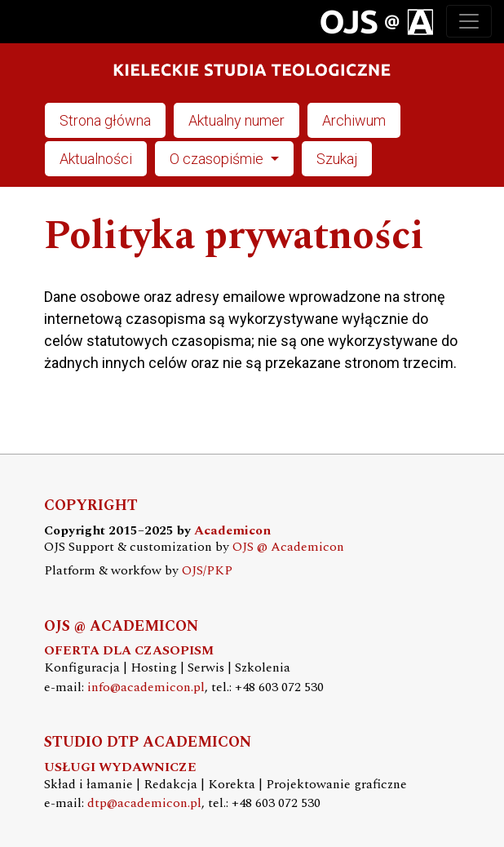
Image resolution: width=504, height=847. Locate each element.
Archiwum (354, 120)
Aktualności (96, 159)
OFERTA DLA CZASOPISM (129, 651)
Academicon (232, 531)
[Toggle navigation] (469, 21)
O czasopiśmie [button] (218, 159)
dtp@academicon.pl (144, 803)
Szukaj (337, 159)
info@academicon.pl (146, 687)
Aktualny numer (237, 120)
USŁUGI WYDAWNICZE (120, 767)
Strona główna (105, 120)
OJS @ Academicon (288, 547)
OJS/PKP (207, 571)
